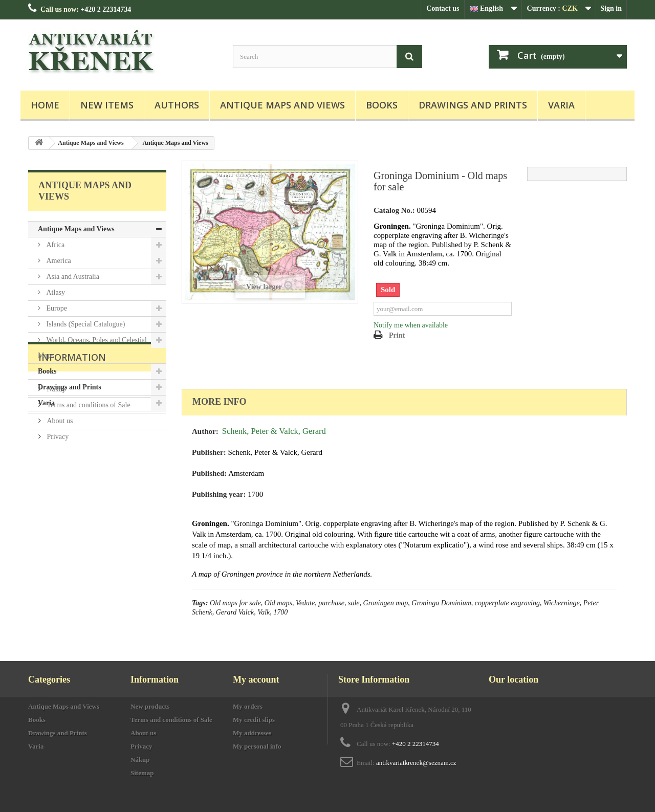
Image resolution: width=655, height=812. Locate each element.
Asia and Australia (72, 277)
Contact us (443, 8)
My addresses (252, 733)
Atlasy (55, 292)
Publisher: (209, 452)
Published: (209, 473)
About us (59, 502)
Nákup (56, 470)
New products (150, 706)
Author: (205, 431)
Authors (177, 105)
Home (45, 105)
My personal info (257, 746)
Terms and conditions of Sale (88, 486)
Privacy (57, 518)
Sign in (611, 8)
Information (72, 442)
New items (107, 105)
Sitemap (142, 773)
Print (397, 335)
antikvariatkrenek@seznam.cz (416, 763)
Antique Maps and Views (282, 105)
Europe (56, 308)
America (58, 261)
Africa (54, 245)
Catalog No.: (394, 210)
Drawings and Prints (473, 105)
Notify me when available (411, 325)
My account (256, 679)
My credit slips (254, 720)
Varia (561, 105)
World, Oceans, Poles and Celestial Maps (92, 348)
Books (382, 105)
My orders (248, 706)
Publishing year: (219, 494)
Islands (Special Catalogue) (85, 324)
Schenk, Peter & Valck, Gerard (274, 431)
